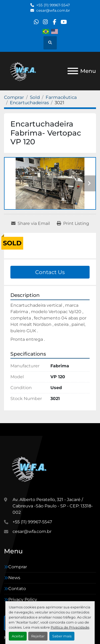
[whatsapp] (36, 22)
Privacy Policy (23, 599)
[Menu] (73, 71)
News (14, 578)
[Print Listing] (73, 224)
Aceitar (18, 636)
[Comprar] (14, 97)
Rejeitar (38, 636)
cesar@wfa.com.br (53, 10)
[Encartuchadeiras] (29, 103)
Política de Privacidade (70, 627)
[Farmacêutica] (61, 97)
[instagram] (45, 22)
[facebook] (55, 22)
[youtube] (64, 22)
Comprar (18, 567)
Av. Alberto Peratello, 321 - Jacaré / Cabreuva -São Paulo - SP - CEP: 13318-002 (53, 506)
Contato (17, 589)
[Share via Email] (31, 224)
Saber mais (62, 636)
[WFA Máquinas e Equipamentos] (31, 468)
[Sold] (35, 97)
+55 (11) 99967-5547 (53, 5)
